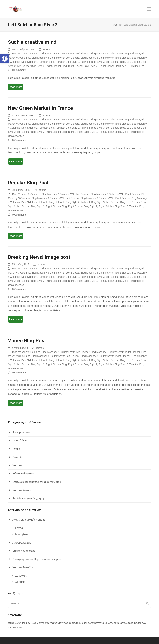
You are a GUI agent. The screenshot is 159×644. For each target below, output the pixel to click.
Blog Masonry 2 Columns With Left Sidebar (65, 54)
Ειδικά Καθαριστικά (24, 473)
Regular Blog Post (28, 183)
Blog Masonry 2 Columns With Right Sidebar (115, 54)
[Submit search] (147, 603)
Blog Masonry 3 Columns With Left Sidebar (56, 58)
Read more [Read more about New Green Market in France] (16, 161)
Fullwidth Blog (46, 62)
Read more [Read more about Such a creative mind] (16, 87)
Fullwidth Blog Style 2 (67, 62)
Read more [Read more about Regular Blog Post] (16, 236)
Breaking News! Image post (39, 257)
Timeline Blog (137, 66)
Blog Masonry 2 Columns (26, 54)
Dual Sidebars (29, 62)
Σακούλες (18, 457)
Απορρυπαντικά (22, 432)
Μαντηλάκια (20, 440)
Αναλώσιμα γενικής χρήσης (29, 498)
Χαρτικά (17, 465)
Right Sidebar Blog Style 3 (113, 66)
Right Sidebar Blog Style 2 (83, 66)
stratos (47, 49)
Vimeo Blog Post (27, 341)
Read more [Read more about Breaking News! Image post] (16, 319)
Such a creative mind (32, 42)
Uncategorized (16, 136)
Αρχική (117, 25)
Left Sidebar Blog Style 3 (31, 66)
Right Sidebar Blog (56, 66)
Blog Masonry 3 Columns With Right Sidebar (105, 58)
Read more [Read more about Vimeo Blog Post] (16, 403)
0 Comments (19, 70)
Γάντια (16, 449)
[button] (5, 59)
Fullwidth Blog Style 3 (93, 62)
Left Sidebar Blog (116, 62)
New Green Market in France (40, 108)
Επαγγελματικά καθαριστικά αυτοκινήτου (37, 482)
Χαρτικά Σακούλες (23, 490)
